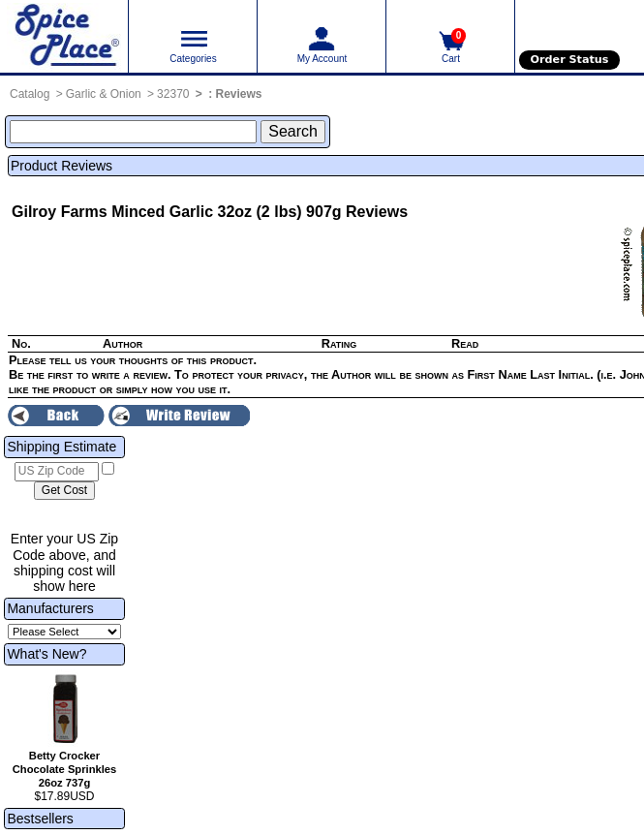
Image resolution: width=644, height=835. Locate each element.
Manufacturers (50, 608)
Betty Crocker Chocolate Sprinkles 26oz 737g (65, 769)
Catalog (30, 94)
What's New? (46, 654)
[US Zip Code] (57, 472)
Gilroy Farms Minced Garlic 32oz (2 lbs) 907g (177, 212)
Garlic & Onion (104, 94)
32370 (173, 94)
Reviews (239, 94)
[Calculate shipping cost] (64, 491)
